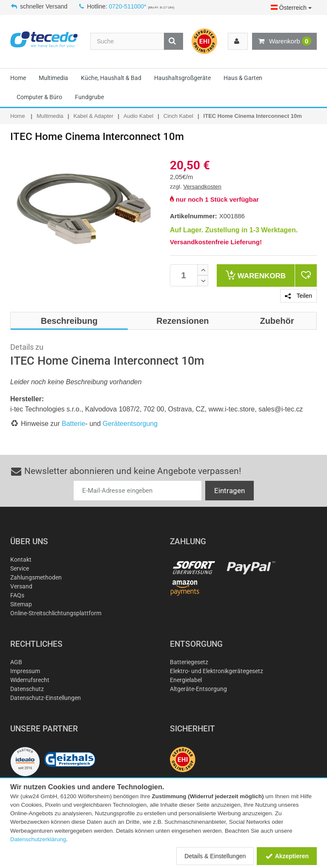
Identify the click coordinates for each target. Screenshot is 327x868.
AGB (16, 662)
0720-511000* (128, 6)
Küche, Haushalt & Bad (111, 78)
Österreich (291, 8)
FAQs (17, 595)
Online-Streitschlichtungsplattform (56, 613)
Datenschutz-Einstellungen (46, 698)
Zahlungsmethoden (36, 577)
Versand (21, 586)
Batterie (73, 424)
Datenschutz (27, 689)
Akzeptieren (287, 856)
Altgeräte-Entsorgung (198, 689)
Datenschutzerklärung (38, 839)
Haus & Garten (243, 78)
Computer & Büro (39, 97)
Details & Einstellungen (215, 856)
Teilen (298, 296)
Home (18, 78)
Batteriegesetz (189, 662)
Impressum (25, 671)
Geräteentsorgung (130, 424)
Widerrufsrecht (30, 680)
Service (20, 568)
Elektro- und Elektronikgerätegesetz (217, 671)
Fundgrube (89, 97)
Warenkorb (284, 41)
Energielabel (186, 680)
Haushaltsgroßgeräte (182, 78)
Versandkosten (202, 187)
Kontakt (21, 560)
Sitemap (21, 604)
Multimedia (53, 78)
